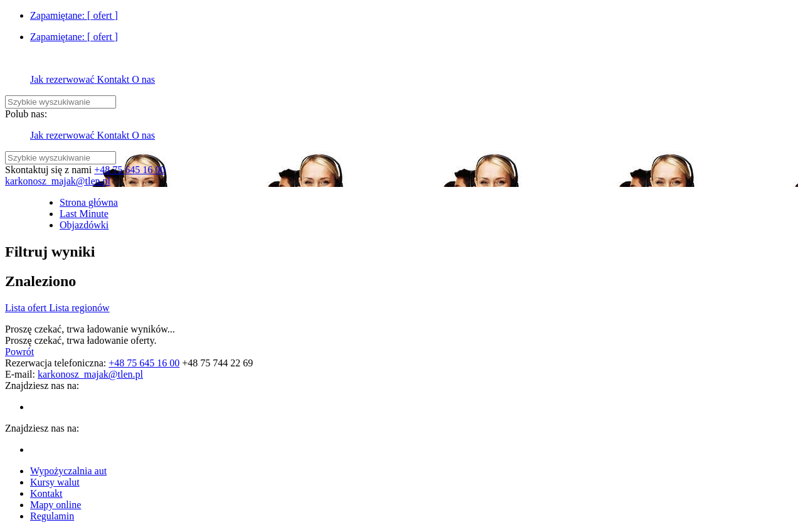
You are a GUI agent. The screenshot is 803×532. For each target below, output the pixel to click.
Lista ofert (27, 308)
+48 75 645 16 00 (130, 170)
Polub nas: (26, 114)
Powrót (19, 352)
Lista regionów (79, 308)
